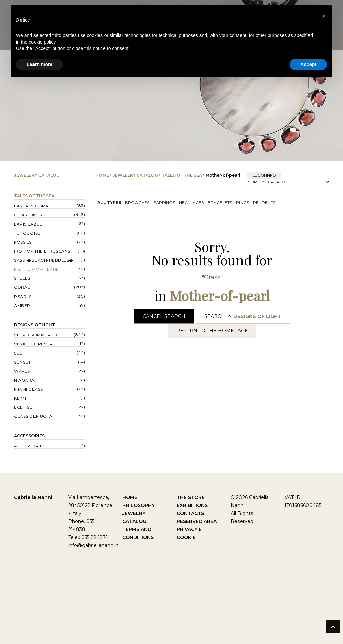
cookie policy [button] (42, 42)
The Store (191, 497)
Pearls (23, 296)
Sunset (22, 362)
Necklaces (191, 203)
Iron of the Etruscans (42, 251)
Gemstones (28, 215)
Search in (243, 316)
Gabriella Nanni (33, 497)
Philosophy (139, 505)
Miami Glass (28, 389)
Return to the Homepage (212, 331)
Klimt (21, 398)
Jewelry (134, 513)
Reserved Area (197, 521)
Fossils (23, 242)
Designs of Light (35, 325)
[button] (324, 16)
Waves (22, 371)
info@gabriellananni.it (93, 545)
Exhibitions (192, 505)
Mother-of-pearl (36, 269)
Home (102, 175)
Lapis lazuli (29, 224)
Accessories (29, 436)
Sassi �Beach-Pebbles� (44, 260)
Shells (22, 278)
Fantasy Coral (32, 206)
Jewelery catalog (135, 175)
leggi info (264, 175)
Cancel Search (164, 316)
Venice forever (33, 344)
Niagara (24, 380)
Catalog (134, 521)
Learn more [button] (40, 64)
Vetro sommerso (36, 335)
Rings (243, 203)
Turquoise (27, 233)
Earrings (164, 203)
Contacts (190, 513)
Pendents (264, 203)
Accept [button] (308, 64)
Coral (22, 287)
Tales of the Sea (182, 175)
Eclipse (23, 407)
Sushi (20, 353)
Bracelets (220, 203)
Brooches (137, 203)
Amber (22, 305)
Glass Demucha (33, 416)
